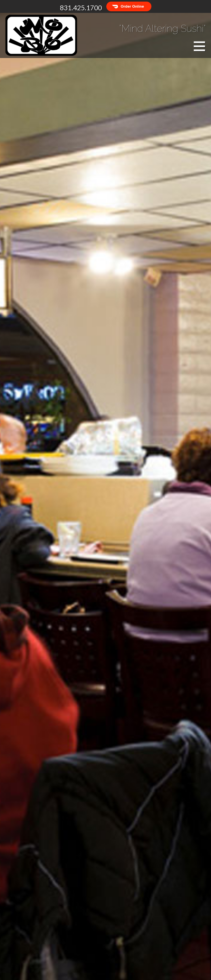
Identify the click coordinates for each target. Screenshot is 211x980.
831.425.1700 (81, 8)
